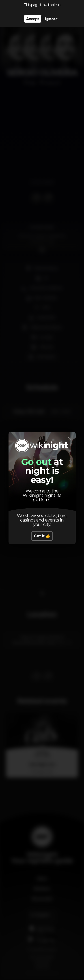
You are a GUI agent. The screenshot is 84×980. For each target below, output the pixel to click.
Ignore (51, 19)
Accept (32, 19)
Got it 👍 (42, 536)
